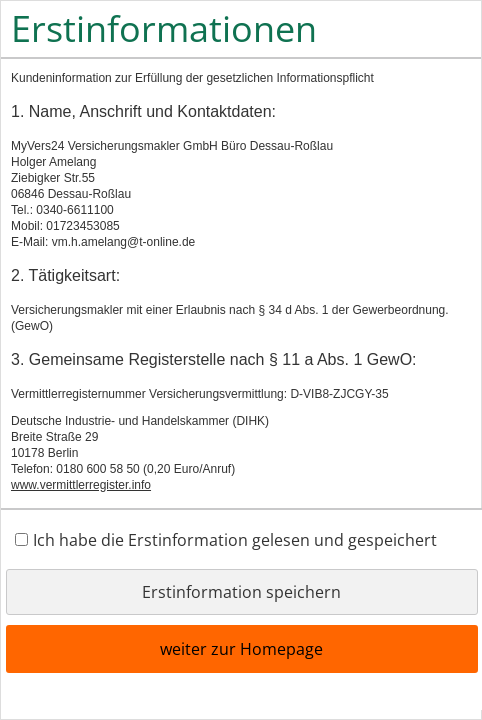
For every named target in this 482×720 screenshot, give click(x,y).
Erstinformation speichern (241, 592)
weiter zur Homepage (241, 649)
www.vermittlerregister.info (81, 485)
